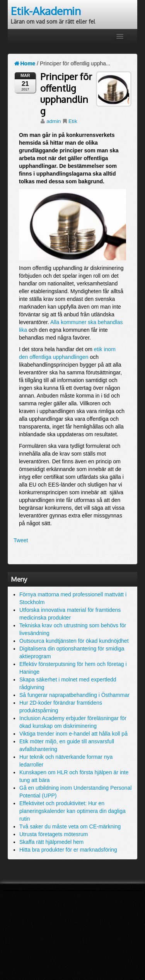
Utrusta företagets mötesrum (54, 834)
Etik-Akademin (46, 11)
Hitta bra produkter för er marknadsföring (68, 850)
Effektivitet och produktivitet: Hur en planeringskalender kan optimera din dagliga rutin (72, 811)
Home (24, 63)
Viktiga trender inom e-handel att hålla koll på (73, 734)
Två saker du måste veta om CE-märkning (70, 826)
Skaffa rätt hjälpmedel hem (51, 842)
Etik (73, 121)
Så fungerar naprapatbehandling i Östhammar (74, 695)
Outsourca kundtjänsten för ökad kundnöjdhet (74, 641)
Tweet (21, 540)
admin (54, 121)
